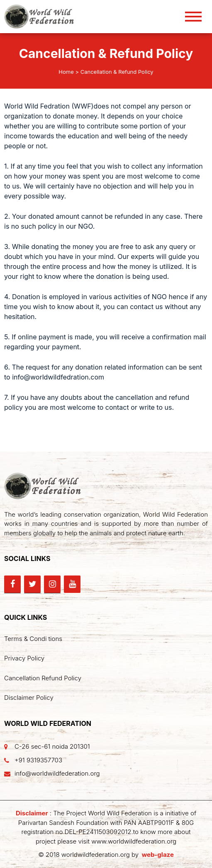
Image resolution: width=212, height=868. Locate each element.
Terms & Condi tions (33, 639)
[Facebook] (12, 584)
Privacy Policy (24, 658)
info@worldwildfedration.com (58, 377)
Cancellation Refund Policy (43, 678)
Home (66, 72)
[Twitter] (32, 584)
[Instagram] (52, 584)
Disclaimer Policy (29, 698)
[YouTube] (72, 584)
